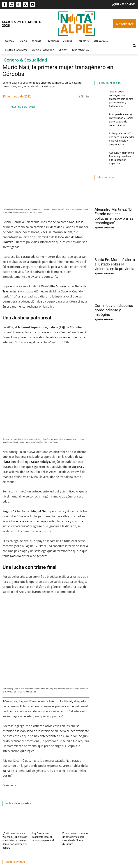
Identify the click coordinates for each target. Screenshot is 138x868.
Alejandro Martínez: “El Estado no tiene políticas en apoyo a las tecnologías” (114, 194)
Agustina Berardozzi (23, 107)
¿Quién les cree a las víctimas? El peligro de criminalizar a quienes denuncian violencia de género (14, 732)
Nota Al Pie (8, 802)
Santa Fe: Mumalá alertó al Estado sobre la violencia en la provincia (115, 242)
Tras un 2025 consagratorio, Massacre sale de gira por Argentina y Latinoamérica (15, 786)
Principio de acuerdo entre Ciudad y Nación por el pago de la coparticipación (46, 789)
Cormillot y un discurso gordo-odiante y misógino (114, 288)
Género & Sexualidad (25, 60)
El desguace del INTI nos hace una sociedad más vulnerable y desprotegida (77, 786)
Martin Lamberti (42, 807)
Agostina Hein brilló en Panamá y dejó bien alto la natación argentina (122, 139)
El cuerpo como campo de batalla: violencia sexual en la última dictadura (75, 729)
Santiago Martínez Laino (77, 802)
